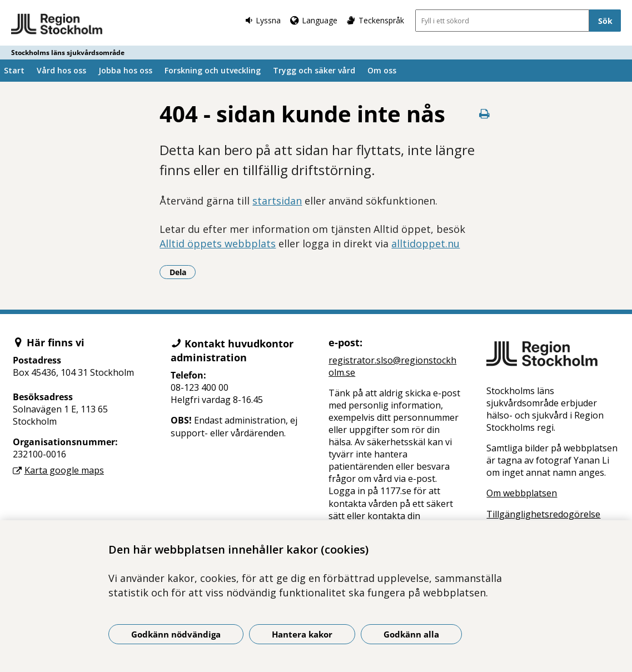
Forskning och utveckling (213, 70)
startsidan (277, 201)
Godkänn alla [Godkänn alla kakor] (411, 634)
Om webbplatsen (522, 493)
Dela (183, 272)
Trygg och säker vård (314, 70)
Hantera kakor (302, 634)
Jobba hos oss (125, 70)
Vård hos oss (61, 70)
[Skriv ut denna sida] (484, 114)
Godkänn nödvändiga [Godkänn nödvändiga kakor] (176, 634)
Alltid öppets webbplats (218, 243)
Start (14, 70)
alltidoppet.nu (426, 243)
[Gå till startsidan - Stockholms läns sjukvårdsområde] (57, 24)
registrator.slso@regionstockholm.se (392, 366)
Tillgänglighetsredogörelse (543, 514)
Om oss (382, 70)
